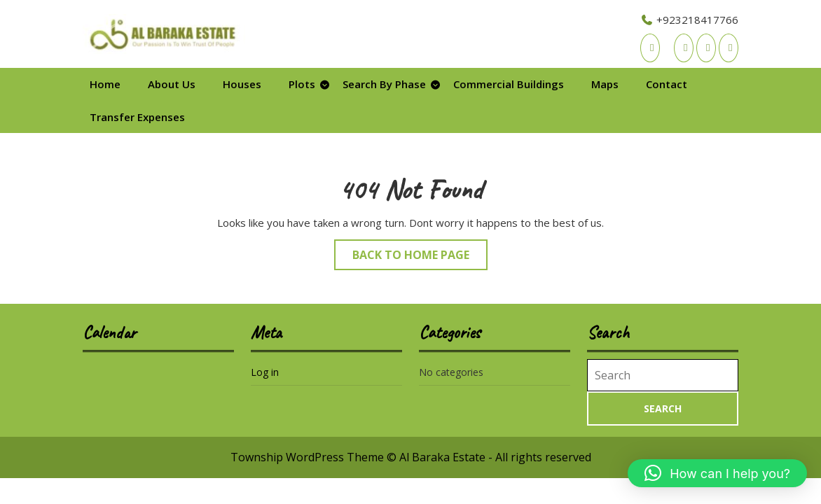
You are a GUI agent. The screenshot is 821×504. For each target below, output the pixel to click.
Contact (667, 84)
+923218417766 (689, 20)
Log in (265, 372)
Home (105, 84)
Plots (302, 84)
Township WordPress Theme (307, 457)
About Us (172, 84)
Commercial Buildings (509, 84)
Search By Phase (384, 84)
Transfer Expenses (137, 117)
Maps (605, 84)
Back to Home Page (420, 258)
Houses (242, 84)
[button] (717, 473)
